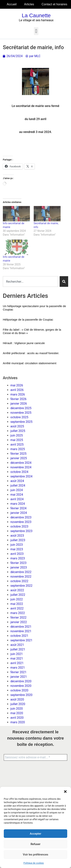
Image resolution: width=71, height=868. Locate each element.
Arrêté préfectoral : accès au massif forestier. (31, 353)
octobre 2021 (19, 636)
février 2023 (18, 563)
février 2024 (18, 508)
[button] (65, 792)
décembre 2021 (21, 627)
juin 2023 (17, 545)
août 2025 (17, 426)
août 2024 (17, 481)
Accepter (35, 834)
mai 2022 (17, 604)
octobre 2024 (19, 472)
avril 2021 (17, 663)
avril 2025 (17, 445)
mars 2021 (18, 668)
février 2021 (18, 672)
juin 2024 (17, 490)
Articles (29, 4)
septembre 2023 (21, 531)
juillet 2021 (18, 649)
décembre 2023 (21, 517)
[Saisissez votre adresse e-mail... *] (35, 757)
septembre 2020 (21, 695)
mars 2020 (18, 722)
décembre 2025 (21, 408)
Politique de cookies (34, 863)
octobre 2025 (19, 417)
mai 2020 (17, 713)
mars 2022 (18, 613)
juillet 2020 (18, 704)
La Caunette (36, 15)
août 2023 (17, 536)
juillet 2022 (18, 595)
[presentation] (19, 778)
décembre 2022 (21, 572)
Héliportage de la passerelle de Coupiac (28, 320)
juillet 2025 (18, 431)
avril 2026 (17, 390)
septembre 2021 (21, 640)
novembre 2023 (21, 522)
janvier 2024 (19, 513)
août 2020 (17, 699)
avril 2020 (17, 718)
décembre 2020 (21, 681)
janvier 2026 (19, 404)
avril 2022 (17, 608)
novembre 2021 (21, 631)
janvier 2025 (19, 458)
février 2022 (18, 618)
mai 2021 (17, 658)
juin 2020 (17, 709)
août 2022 (17, 590)
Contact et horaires (54, 4)
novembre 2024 (21, 467)
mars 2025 (18, 449)
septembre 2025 (21, 422)
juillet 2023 (18, 540)
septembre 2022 (21, 586)
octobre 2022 (19, 581)
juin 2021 (17, 654)
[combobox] (30, 281)
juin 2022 (17, 599)
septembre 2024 (21, 476)
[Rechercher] (64, 281)
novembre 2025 (21, 413)
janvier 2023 (19, 567)
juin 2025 (17, 435)
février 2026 (18, 399)
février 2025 (18, 454)
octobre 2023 (19, 526)
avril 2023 (17, 554)
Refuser (35, 844)
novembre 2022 (21, 577)
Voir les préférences (36, 855)
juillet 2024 (18, 485)
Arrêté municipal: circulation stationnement (30, 363)
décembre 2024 (21, 463)
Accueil (12, 4)
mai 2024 (17, 495)
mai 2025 (17, 440)
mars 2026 (18, 394)
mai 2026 (17, 385)
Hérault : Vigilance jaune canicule (24, 343)
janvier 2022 (19, 622)
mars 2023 (18, 558)
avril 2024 (17, 499)
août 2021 (17, 645)
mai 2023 (17, 549)
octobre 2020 (19, 690)
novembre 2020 (21, 686)
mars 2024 (18, 504)
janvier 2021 (19, 677)
